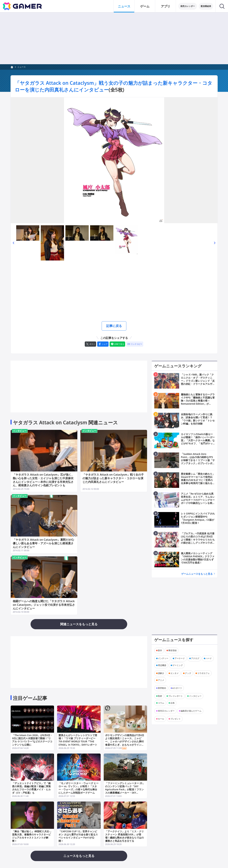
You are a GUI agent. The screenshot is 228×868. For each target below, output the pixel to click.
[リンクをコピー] (135, 344)
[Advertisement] (114, 292)
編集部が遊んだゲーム (191, 711)
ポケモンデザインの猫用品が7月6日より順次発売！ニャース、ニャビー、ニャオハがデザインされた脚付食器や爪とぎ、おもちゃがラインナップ (124, 741)
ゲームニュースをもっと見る (197, 574)
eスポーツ (177, 688)
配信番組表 (206, 6)
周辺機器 (162, 665)
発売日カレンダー (166, 711)
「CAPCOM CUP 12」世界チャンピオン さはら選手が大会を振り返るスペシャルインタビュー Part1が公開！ (78, 836)
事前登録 (172, 650)
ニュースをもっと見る (79, 856)
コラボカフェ (203, 673)
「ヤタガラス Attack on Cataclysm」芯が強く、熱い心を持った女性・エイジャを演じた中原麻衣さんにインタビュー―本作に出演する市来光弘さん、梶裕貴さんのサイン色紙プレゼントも (43, 480)
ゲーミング (178, 665)
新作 (160, 650)
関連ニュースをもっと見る (79, 624)
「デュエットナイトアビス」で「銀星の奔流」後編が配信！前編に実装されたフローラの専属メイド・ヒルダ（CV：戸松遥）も (31, 788)
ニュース (22, 67)
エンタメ (174, 673)
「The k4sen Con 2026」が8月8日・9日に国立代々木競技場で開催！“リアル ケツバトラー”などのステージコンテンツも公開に (32, 740)
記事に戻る (114, 326)
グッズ (188, 673)
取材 (160, 696)
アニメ (161, 680)
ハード (209, 658)
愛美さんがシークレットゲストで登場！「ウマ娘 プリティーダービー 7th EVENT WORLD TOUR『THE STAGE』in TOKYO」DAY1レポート (78, 740)
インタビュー (20, 431)
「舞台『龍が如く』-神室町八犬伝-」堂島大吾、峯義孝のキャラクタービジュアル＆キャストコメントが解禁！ (32, 836)
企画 (172, 703)
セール (161, 719)
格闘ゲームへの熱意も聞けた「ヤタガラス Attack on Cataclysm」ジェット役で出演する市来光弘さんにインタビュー (44, 605)
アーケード (180, 658)
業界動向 (162, 688)
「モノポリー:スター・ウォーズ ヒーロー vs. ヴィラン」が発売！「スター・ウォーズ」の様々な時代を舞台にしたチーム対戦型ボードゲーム (79, 788)
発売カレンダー (188, 6)
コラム (161, 703)
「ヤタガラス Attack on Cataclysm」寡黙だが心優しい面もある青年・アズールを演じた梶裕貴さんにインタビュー (43, 543)
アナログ (195, 658)
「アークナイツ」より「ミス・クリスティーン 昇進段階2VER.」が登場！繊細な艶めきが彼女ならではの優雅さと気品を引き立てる (124, 836)
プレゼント (176, 719)
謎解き (161, 673)
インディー (163, 658)
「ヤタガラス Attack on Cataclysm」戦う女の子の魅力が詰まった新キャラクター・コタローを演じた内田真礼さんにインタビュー (113, 478)
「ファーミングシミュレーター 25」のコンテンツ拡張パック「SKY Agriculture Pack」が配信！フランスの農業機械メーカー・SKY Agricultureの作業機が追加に (125, 789)
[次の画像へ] (114, 160)
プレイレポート (176, 696)
